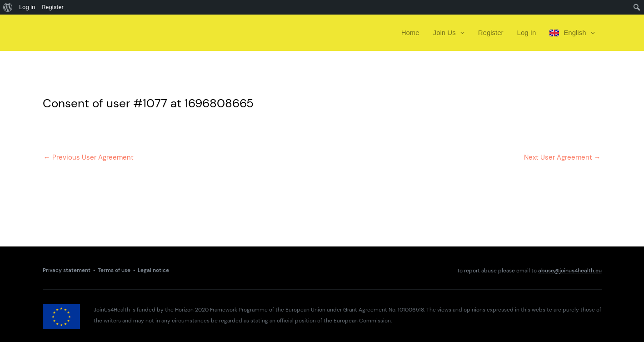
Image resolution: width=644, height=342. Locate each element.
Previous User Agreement (89, 158)
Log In (527, 33)
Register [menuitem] (53, 7)
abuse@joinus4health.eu (570, 271)
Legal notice (153, 270)
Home (410, 33)
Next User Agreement (562, 158)
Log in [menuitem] (27, 7)
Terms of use (114, 270)
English (572, 33)
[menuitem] (8, 7)
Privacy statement (67, 270)
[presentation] (460, 33)
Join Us (449, 33)
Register (491, 33)
